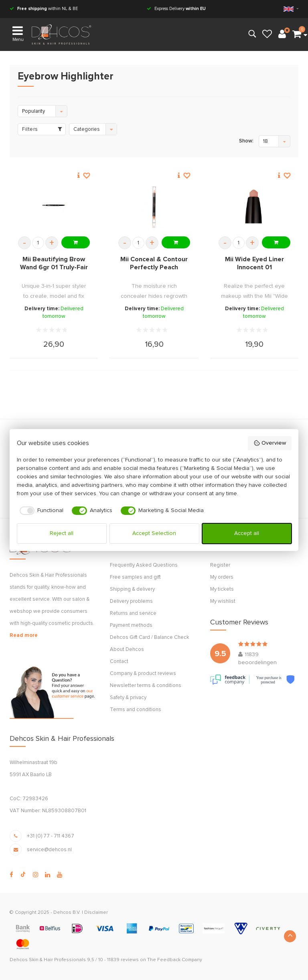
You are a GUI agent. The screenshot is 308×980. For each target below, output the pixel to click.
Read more (24, 635)
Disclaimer (96, 913)
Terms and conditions (136, 710)
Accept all (247, 533)
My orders (222, 577)
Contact (119, 662)
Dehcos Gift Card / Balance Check (150, 637)
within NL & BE (44, 9)
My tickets (222, 589)
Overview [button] (270, 443)
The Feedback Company (175, 960)
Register (220, 565)
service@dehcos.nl (49, 850)
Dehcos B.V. (67, 913)
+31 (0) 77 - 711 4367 (51, 836)
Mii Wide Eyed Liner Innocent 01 (254, 263)
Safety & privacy (128, 698)
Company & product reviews (143, 674)
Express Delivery (176, 9)
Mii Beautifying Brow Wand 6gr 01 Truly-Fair (54, 263)
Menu (18, 33)
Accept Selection (154, 533)
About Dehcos (127, 650)
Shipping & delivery (132, 589)
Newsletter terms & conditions (146, 686)
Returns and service (133, 613)
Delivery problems (131, 601)
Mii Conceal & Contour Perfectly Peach (154, 263)
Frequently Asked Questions (144, 565)
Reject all (62, 533)
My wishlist (223, 601)
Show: (246, 141)
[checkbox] (40, 511)
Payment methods (131, 625)
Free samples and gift (135, 577)
